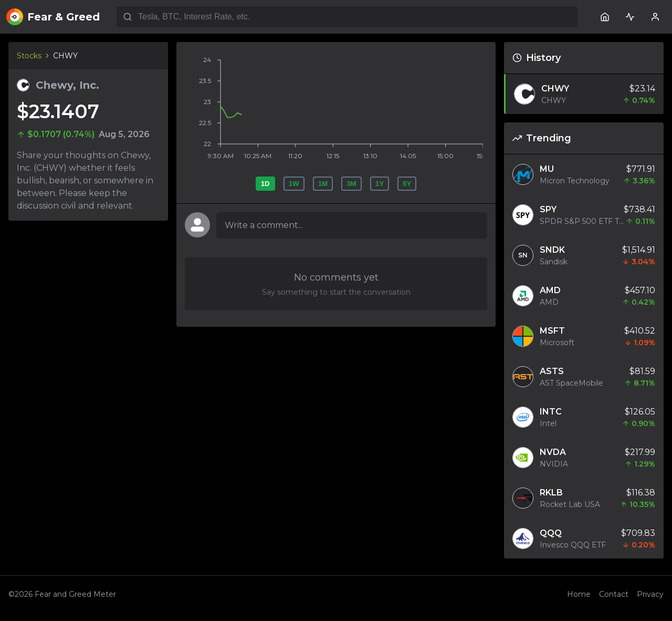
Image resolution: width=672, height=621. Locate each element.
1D (265, 184)
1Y (380, 184)
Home (579, 594)
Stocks (29, 56)
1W (294, 184)
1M (323, 184)
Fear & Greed (53, 17)
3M (351, 184)
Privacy (650, 594)
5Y (407, 184)
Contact (614, 594)
